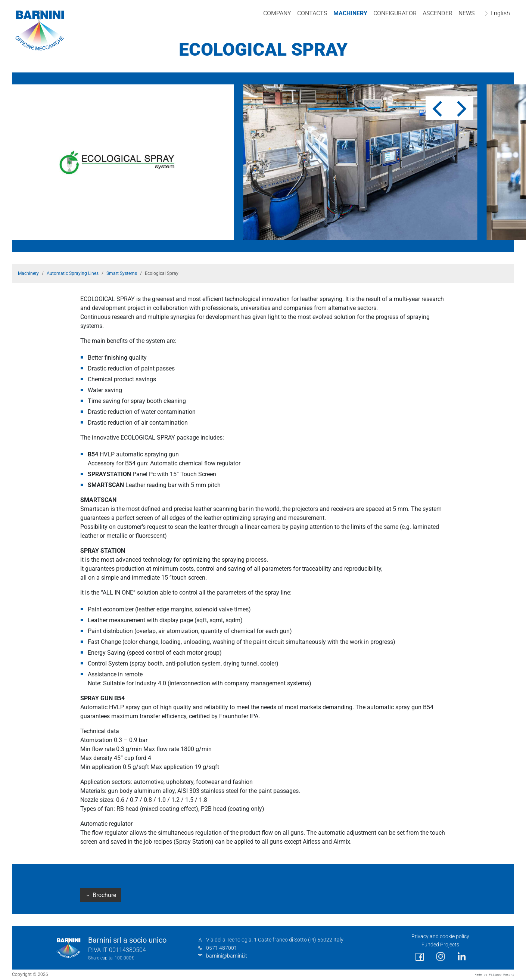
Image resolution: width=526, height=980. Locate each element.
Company (275, 13)
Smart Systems (122, 273)
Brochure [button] (101, 895)
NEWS (465, 13)
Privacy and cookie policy (440, 936)
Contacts (310, 13)
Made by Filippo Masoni (494, 975)
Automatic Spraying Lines (73, 273)
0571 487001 (222, 948)
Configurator (393, 13)
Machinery (348, 13)
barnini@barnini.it (227, 956)
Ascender (436, 13)
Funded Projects (440, 945)
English (498, 13)
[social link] (420, 957)
